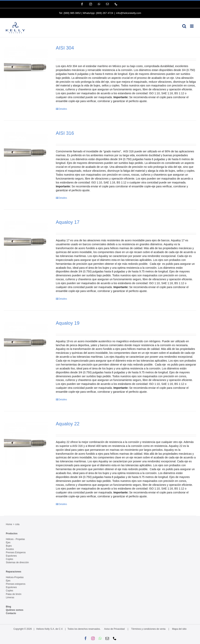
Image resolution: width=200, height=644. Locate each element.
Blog (8, 607)
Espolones (11, 556)
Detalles (63, 109)
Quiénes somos (15, 610)
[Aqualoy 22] (26, 443)
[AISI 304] (26, 67)
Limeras (10, 597)
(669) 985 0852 (72, 13)
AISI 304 (65, 48)
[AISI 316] (26, 153)
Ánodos (10, 549)
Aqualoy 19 (68, 323)
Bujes (9, 546)
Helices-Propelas (15, 577)
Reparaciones (14, 572)
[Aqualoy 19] (26, 342)
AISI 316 (65, 133)
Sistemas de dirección (17, 562)
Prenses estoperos (16, 584)
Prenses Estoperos (16, 552)
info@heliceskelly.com (129, 13)
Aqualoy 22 (68, 424)
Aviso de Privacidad (114, 629)
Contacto (11, 613)
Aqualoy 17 (68, 222)
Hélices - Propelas (15, 539)
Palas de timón (14, 594)
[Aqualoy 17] (26, 242)
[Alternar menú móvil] (192, 26)
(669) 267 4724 (104, 13)
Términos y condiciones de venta (148, 629)
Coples (9, 559)
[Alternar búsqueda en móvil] (184, 26)
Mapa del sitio (179, 629)
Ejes (8, 543)
